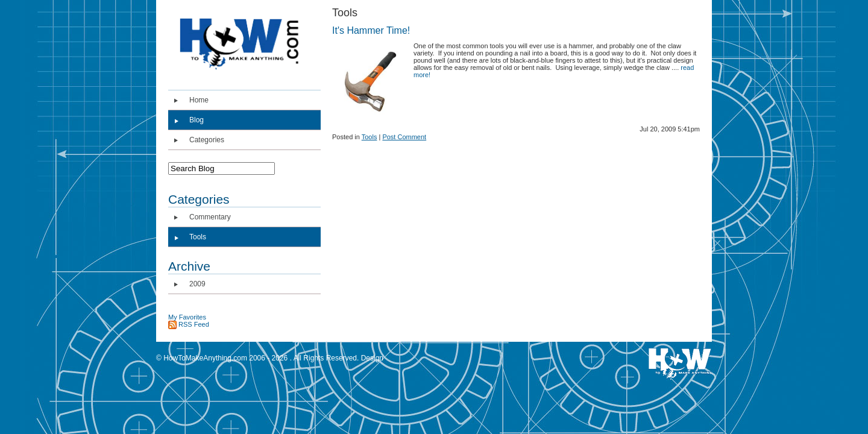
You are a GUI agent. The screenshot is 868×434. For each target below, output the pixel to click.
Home (199, 100)
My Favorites (187, 317)
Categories (207, 140)
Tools (198, 237)
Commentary (210, 217)
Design (372, 358)
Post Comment (404, 137)
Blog (197, 120)
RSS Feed (189, 324)
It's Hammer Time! (371, 30)
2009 (197, 284)
